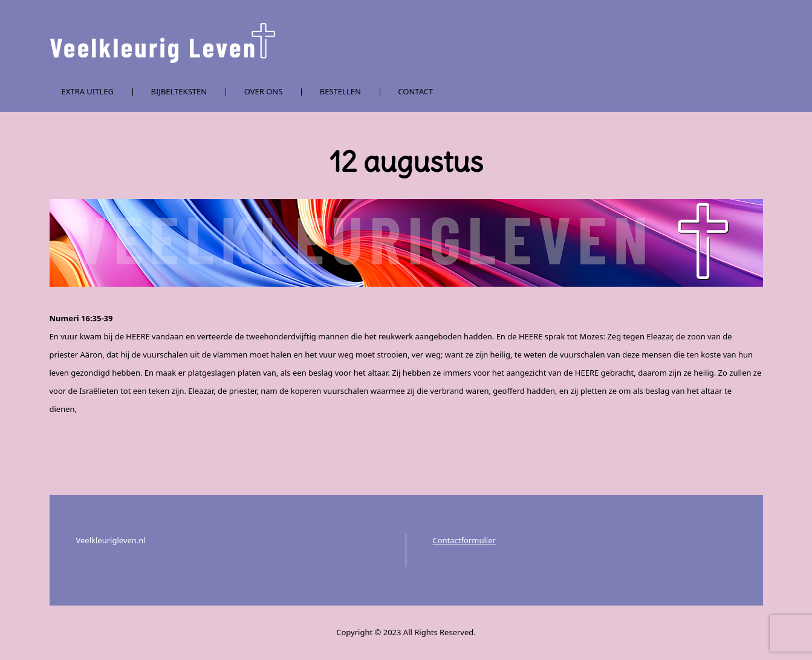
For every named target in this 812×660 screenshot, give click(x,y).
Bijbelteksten (179, 91)
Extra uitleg (88, 91)
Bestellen (340, 91)
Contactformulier (464, 540)
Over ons (264, 91)
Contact (415, 91)
